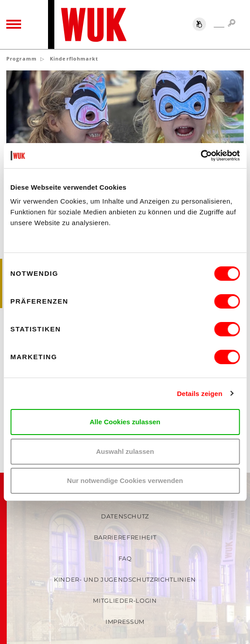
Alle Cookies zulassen (125, 422)
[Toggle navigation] (14, 25)
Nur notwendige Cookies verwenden (125, 481)
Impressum (125, 622)
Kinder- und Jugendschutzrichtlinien (125, 579)
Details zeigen (200, 394)
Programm (22, 59)
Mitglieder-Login (125, 600)
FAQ (125, 558)
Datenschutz (125, 516)
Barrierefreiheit (125, 537)
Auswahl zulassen (125, 451)
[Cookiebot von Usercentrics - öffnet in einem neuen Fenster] (200, 156)
